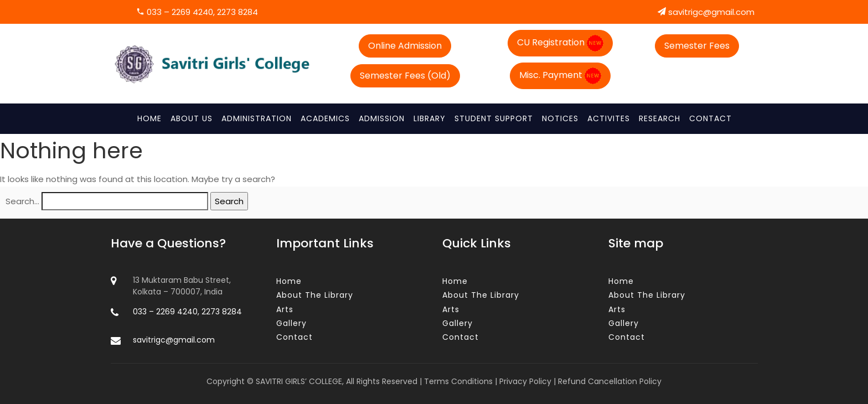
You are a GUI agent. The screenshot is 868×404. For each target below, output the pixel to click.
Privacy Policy (525, 381)
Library (430, 118)
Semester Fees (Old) (405, 76)
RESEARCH (660, 118)
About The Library (315, 295)
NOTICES (560, 118)
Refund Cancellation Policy (610, 381)
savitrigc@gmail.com (706, 12)
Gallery (291, 323)
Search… (22, 201)
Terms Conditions (458, 381)
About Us (192, 118)
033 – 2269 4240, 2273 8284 (197, 12)
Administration (257, 118)
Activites (609, 118)
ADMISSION (382, 118)
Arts (285, 309)
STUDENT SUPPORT (494, 118)
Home (149, 118)
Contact (711, 118)
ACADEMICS (325, 118)
